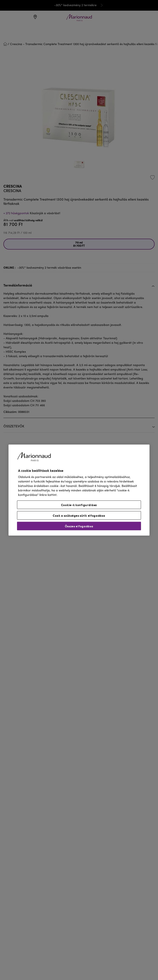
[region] (79, 490)
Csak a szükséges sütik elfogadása (79, 515)
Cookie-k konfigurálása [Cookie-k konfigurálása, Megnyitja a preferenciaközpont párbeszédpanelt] (79, 505)
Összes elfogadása (79, 526)
